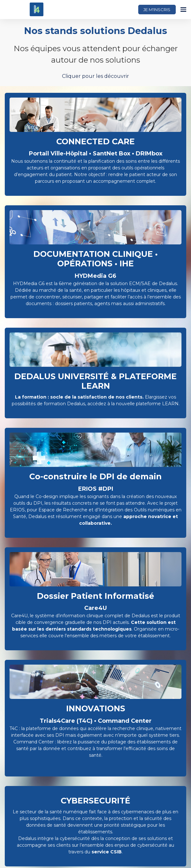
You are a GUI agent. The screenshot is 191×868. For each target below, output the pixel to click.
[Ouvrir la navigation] (183, 10)
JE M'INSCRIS (157, 10)
